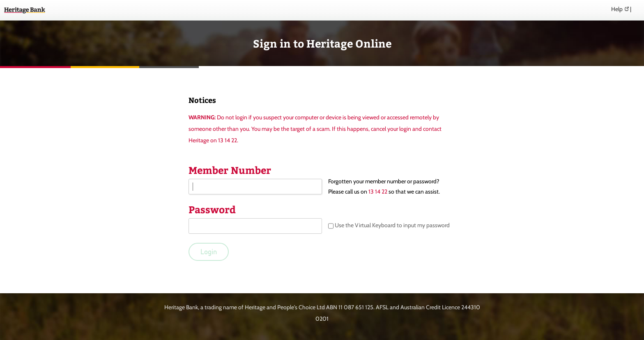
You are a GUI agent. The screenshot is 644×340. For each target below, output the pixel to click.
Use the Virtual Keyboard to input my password (389, 226)
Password (212, 209)
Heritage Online (25, 10)
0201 (322, 319)
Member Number (230, 170)
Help (617, 9)
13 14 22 (378, 192)
